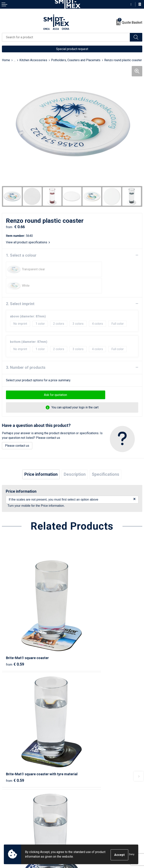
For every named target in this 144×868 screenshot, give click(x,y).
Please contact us (17, 429)
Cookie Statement (86, 813)
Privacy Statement (86, 819)
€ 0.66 (85, 712)
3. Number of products (26, 351)
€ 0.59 (15, 619)
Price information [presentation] (41, 458)
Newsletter (81, 756)
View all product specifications (28, 242)
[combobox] (66, 37)
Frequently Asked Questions (93, 762)
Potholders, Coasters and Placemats (76, 60)
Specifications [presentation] (106, 458)
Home (6, 60)
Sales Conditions (85, 807)
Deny (132, 855)
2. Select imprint (20, 287)
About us (80, 750)
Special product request (72, 49)
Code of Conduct (85, 824)
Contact (7, 807)
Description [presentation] (75, 458)
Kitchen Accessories (33, 60)
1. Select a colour (21, 255)
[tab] (41, 458)
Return (6, 813)
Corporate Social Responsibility (95, 830)
